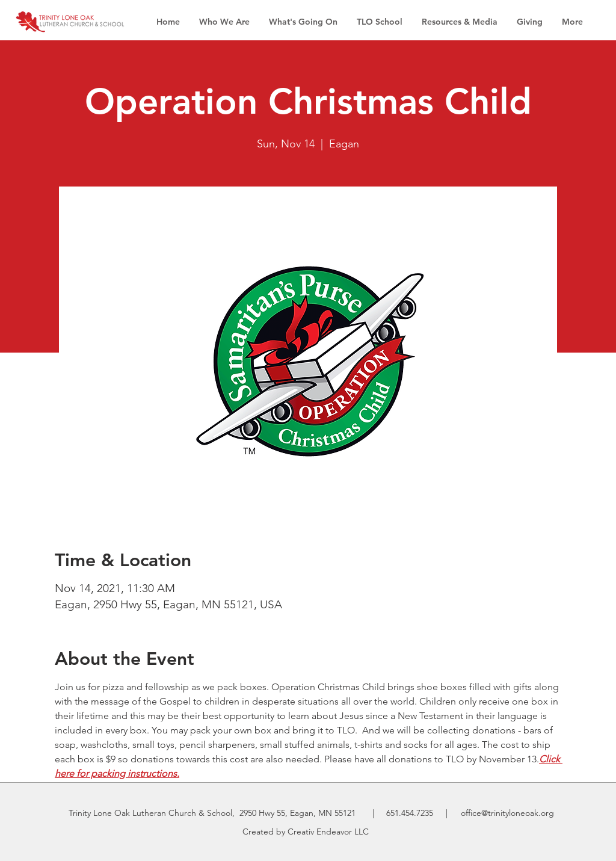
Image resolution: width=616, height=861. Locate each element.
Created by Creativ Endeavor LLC (306, 832)
